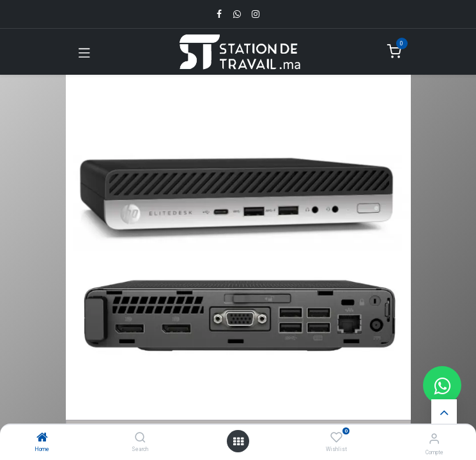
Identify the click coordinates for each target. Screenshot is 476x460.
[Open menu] (238, 441)
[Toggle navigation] (84, 52)
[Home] (42, 438)
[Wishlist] (336, 438)
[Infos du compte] (434, 439)
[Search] (140, 438)
